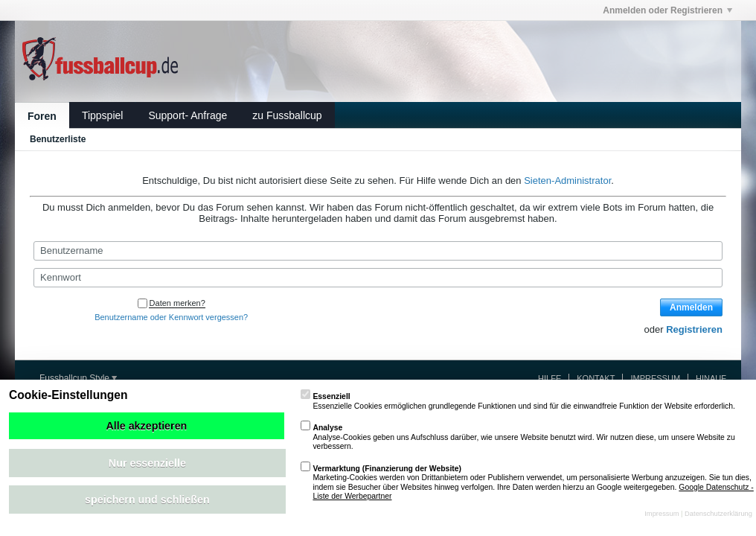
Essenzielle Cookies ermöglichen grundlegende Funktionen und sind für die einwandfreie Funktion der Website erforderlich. (518, 401)
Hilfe (550, 378)
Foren (42, 116)
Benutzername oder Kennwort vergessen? (171, 317)
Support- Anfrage (188, 115)
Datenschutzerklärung (718, 514)
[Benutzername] (378, 251)
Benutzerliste (58, 139)
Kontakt (596, 378)
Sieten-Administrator (567, 181)
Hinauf (711, 378)
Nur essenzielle (147, 463)
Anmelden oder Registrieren (667, 10)
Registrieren (694, 329)
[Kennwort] (378, 278)
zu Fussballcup (287, 115)
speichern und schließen (147, 500)
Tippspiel (103, 115)
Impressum (655, 378)
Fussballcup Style (78, 378)
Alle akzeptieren (146, 426)
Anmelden (691, 307)
